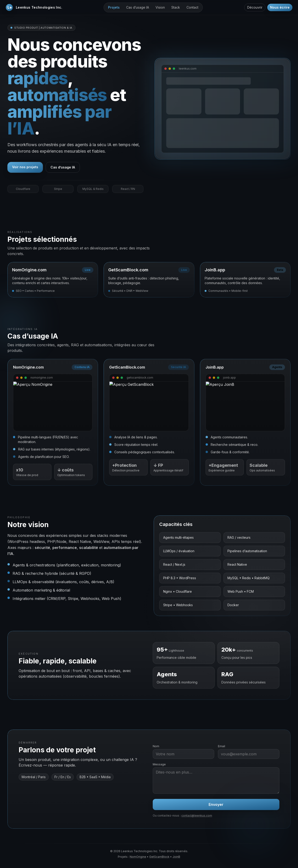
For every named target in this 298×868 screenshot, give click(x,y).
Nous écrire (280, 7)
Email (222, 746)
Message (159, 764)
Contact (192, 7)
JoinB (176, 857)
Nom (156, 746)
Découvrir (255, 7)
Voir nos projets (25, 167)
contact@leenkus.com (197, 816)
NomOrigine (138, 857)
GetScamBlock (159, 857)
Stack (176, 7)
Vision (160, 7)
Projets (114, 7)
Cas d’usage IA (138, 7)
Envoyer (216, 804)
